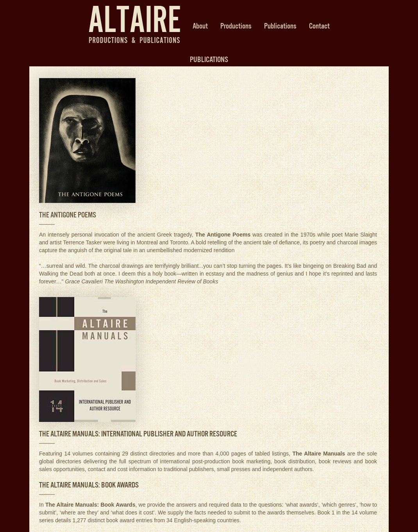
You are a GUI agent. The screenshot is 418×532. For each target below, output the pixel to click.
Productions (236, 26)
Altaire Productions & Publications (134, 24)
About (200, 26)
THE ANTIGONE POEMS (68, 215)
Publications (280, 26)
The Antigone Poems (223, 235)
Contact (319, 26)
